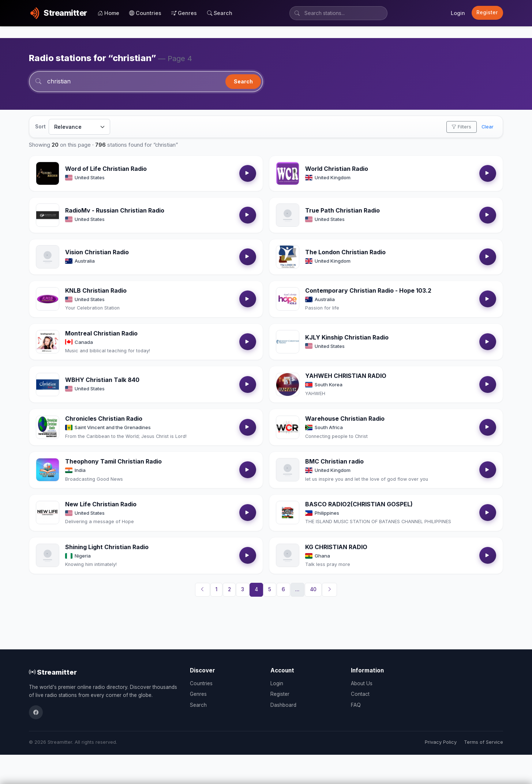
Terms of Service (484, 742)
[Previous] (203, 590)
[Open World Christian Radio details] (288, 173)
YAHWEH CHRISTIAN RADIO (346, 376)
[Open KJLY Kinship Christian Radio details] (288, 342)
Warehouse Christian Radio (345, 419)
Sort (40, 127)
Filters (461, 127)
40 (313, 589)
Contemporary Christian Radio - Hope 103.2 (368, 290)
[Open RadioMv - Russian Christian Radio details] (48, 215)
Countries (145, 13)
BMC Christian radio (334, 461)
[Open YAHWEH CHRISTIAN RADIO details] (288, 385)
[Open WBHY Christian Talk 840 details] (48, 385)
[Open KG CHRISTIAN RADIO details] (288, 555)
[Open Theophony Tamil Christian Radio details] (48, 470)
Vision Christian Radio (97, 252)
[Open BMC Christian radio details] (288, 470)
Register (487, 12)
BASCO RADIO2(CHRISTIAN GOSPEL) (359, 504)
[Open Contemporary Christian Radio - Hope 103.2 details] (288, 299)
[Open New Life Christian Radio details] (48, 513)
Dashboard (283, 705)
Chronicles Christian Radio (104, 419)
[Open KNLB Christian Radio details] (48, 299)
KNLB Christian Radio (96, 290)
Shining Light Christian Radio (107, 547)
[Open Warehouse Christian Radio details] (288, 427)
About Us (362, 683)
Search (220, 13)
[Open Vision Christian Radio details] (48, 257)
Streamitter (53, 672)
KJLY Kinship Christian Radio (347, 337)
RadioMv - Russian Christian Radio (115, 210)
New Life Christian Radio (101, 504)
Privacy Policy (441, 742)
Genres (184, 13)
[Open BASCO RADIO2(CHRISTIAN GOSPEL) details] (288, 513)
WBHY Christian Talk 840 (102, 380)
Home (108, 13)
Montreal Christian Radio (101, 333)
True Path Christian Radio (342, 210)
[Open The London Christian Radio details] (288, 257)
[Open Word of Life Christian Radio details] (48, 173)
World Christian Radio (337, 169)
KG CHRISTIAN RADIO (336, 547)
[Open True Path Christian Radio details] (288, 215)
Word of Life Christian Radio (106, 169)
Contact (360, 694)
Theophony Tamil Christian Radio (113, 461)
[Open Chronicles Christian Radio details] (48, 427)
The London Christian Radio (345, 252)
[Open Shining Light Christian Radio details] (48, 555)
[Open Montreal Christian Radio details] (48, 342)
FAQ (356, 705)
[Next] (330, 590)
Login (458, 13)
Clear (488, 127)
